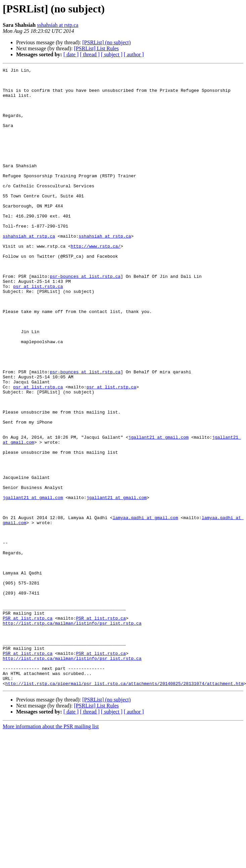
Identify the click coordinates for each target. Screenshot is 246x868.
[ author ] (134, 54)
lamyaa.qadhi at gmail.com (145, 608)
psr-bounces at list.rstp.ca (85, 318)
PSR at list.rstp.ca (28, 729)
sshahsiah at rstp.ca (58, 25)
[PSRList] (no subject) (106, 42)
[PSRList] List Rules (96, 48)
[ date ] (71, 54)
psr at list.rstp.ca (38, 330)
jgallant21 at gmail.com (158, 511)
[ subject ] (112, 54)
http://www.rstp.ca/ (96, 282)
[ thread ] (90, 54)
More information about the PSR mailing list (51, 850)
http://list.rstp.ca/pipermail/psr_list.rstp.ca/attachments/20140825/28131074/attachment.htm (125, 807)
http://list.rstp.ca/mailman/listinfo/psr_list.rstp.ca (72, 735)
